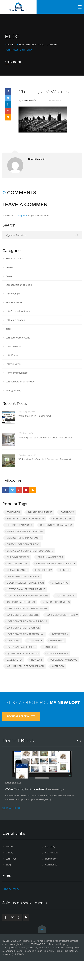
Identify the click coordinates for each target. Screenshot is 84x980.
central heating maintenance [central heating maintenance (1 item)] (56, 563)
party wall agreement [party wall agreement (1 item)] (21, 647)
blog (8, 329)
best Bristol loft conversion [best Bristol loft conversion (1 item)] (26, 519)
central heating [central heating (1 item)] (17, 563)
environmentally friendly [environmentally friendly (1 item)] (24, 576)
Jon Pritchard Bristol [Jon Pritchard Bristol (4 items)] (21, 602)
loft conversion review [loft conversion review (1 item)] (62, 615)
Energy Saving (13, 390)
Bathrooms (51, 859)
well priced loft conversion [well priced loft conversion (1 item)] (25, 666)
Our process (52, 853)
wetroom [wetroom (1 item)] (58, 666)
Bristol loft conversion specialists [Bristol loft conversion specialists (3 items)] (30, 551)
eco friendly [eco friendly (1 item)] (44, 570)
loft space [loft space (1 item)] (35, 640)
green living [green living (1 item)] (60, 583)
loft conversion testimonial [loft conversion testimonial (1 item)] (25, 634)
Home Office (13, 294)
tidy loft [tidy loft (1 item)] (37, 660)
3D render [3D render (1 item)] (13, 512)
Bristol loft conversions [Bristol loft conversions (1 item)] (23, 544)
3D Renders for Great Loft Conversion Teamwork (45, 459)
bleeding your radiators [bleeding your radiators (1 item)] (56, 525)
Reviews (10, 267)
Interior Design (14, 302)
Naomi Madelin (29, 101)
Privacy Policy (11, 889)
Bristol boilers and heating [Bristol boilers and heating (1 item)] (25, 531)
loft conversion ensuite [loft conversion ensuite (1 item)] (23, 615)
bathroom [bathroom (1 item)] (67, 512)
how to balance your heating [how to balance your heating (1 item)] (26, 589)
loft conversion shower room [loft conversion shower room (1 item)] (27, 621)
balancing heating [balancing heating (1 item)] (40, 512)
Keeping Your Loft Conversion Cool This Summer (45, 438)
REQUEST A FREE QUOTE (21, 716)
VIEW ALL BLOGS (12, 808)
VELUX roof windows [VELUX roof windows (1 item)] (64, 660)
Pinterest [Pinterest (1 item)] (50, 647)
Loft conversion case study (20, 382)
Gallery (9, 853)
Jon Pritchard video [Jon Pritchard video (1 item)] (57, 602)
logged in (22, 216)
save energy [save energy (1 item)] (15, 660)
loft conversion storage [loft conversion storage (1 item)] (23, 628)
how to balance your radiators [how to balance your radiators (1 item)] (28, 596)
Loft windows (13, 364)
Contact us (51, 865)
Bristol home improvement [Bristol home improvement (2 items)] (24, 538)
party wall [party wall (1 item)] (57, 640)
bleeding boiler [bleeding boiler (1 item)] (63, 519)
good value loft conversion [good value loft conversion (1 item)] (25, 583)
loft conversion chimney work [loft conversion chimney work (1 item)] (27, 608)
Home (10, 45)
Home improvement (17, 373)
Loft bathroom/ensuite (18, 338)
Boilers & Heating (15, 259)
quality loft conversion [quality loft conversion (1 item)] (23, 653)
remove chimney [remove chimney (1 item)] (57, 653)
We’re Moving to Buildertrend (35, 416)
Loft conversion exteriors (19, 285)
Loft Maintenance (15, 320)
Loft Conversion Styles (18, 311)
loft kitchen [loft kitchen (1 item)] (60, 634)
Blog (8, 865)
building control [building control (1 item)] (18, 557)
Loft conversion (14, 346)
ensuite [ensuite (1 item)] (65, 570)
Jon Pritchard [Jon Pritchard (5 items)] (66, 596)
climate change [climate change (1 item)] (17, 570)
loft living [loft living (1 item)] (14, 640)
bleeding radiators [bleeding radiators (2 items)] (19, 525)
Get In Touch (13, 62)
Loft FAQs (11, 859)
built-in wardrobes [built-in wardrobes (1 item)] (50, 557)
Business (10, 276)
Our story (50, 846)
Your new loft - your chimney (38, 45)
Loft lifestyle (12, 355)
